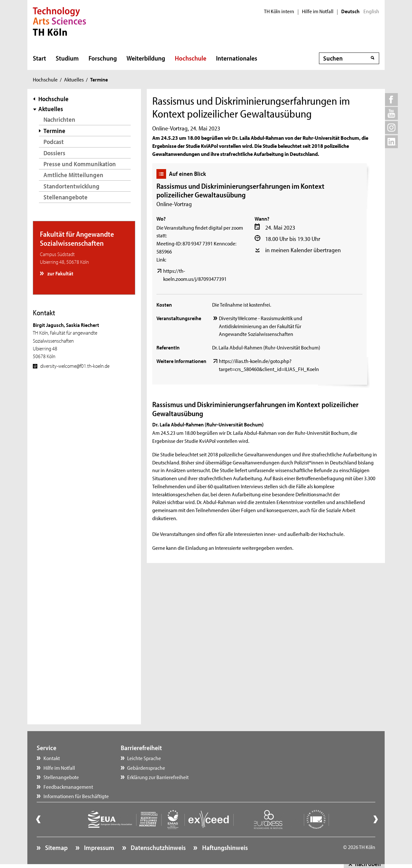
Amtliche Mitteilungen (73, 175)
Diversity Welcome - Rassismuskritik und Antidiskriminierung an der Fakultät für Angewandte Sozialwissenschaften (261, 326)
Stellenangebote (66, 197)
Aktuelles (74, 79)
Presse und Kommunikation (80, 164)
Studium (67, 58)
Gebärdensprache (146, 768)
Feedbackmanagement (68, 787)
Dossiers (54, 153)
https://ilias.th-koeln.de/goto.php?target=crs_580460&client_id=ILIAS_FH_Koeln (269, 365)
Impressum (98, 847)
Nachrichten (59, 119)
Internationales (237, 58)
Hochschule (191, 58)
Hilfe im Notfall (318, 11)
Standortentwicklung (71, 186)
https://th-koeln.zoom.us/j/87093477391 (195, 275)
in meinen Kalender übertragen (303, 250)
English (371, 11)
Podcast (54, 142)
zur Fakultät (60, 273)
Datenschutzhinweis (158, 847)
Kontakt (52, 758)
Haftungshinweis (224, 847)
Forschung (103, 58)
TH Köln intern (279, 11)
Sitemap (56, 847)
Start (39, 58)
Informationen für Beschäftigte (76, 796)
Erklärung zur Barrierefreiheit (158, 777)
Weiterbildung (146, 58)
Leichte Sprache (144, 758)
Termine (54, 131)
